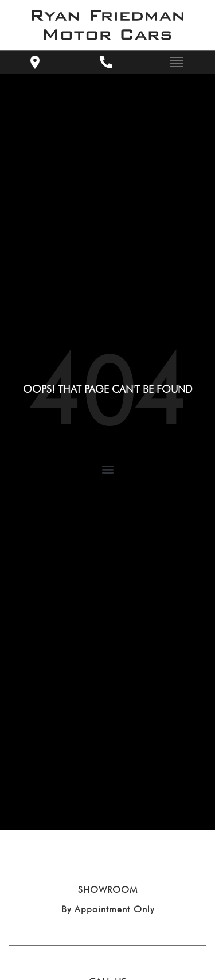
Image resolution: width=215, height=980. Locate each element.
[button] (107, 469)
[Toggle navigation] (173, 61)
